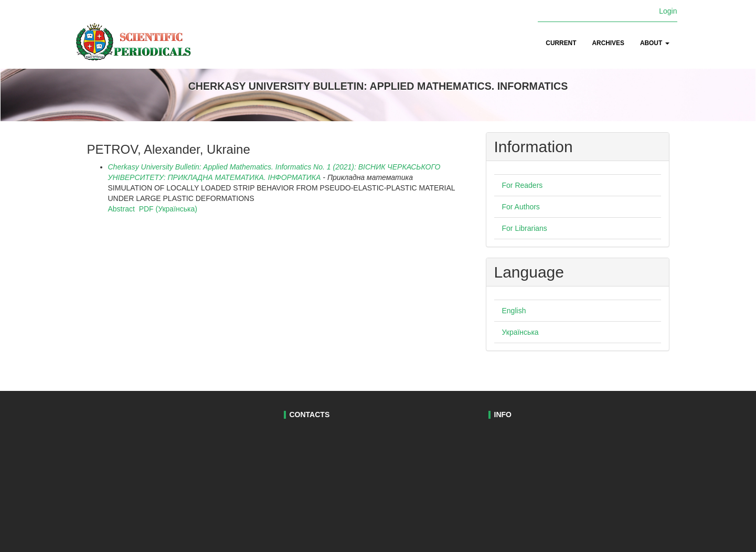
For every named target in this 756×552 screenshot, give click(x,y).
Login (668, 11)
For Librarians (525, 228)
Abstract (121, 209)
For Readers (523, 185)
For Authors (521, 207)
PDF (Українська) (168, 209)
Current (561, 43)
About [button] (655, 43)
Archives (608, 43)
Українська (520, 332)
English (514, 311)
